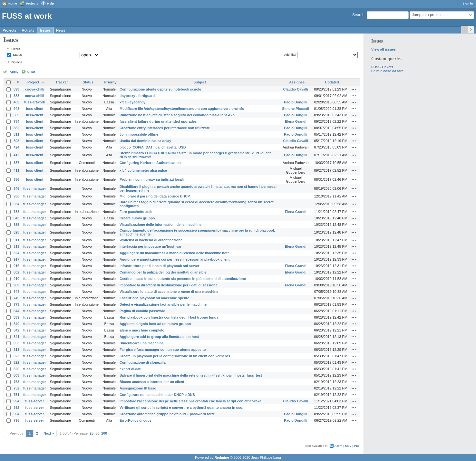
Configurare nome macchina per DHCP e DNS (157, 395)
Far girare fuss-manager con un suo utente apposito (163, 350)
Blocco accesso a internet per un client (152, 382)
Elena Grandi (296, 121)
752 (16, 388)
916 (16, 266)
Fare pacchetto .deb (136, 212)
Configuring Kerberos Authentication (150, 163)
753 (16, 382)
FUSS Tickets (382, 67)
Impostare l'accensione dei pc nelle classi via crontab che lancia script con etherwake (190, 401)
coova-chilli (35, 89)
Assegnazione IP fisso (138, 388)
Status (17, 55)
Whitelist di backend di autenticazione (151, 240)
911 (16, 240)
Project (33, 82)
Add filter (290, 55)
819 (16, 246)
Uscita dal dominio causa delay (145, 141)
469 (16, 102)
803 (16, 375)
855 (16, 225)
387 (16, 163)
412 (16, 155)
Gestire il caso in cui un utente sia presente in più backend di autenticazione (183, 279)
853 (16, 343)
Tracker (62, 82)
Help (51, 3)
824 (16, 253)
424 (16, 147)
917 (16, 259)
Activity (28, 30)
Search (358, 15)
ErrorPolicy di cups (136, 420)
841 (16, 337)
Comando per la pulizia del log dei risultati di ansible (163, 272)
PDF (357, 446)
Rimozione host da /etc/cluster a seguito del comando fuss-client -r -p (177, 115)
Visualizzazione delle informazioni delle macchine (160, 225)
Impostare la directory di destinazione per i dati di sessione (169, 285)
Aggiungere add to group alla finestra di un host (159, 337)
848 (16, 292)
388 (16, 96)
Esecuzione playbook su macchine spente (154, 298)
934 (16, 204)
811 (16, 134)
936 (16, 196)
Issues (45, 30)
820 (16, 369)
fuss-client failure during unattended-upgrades (158, 121)
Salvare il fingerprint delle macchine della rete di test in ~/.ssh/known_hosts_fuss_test (191, 375)
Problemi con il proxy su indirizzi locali (152, 179)
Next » (49, 433)
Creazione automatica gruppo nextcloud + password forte (167, 414)
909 (16, 285)
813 (16, 350)
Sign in (468, 3)
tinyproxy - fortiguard (137, 96)
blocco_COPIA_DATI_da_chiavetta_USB (153, 147)
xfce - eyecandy (132, 102)
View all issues (384, 49)
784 (16, 121)
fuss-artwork (35, 102)
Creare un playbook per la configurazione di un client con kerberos (175, 356)
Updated (332, 82)
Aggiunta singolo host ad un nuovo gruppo (155, 324)
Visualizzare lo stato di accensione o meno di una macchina (169, 292)
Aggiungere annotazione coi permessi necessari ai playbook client (175, 259)
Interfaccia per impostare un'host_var (151, 246)
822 (16, 362)
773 (16, 304)
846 (16, 188)
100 (104, 433)
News (61, 30)
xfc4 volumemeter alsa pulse (143, 170)
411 (16, 170)
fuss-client (34, 109)
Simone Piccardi (296, 109)
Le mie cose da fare (387, 71)
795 (16, 420)
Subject (200, 82)
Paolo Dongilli (296, 102)
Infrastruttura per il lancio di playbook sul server (160, 266)
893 (16, 89)
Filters (15, 49)
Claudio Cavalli (296, 89)
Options (17, 62)
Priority (111, 82)
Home (13, 3)
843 (16, 218)
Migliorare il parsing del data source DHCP (155, 196)
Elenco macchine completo (142, 330)
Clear (31, 72)
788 (16, 212)
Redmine (222, 457)
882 (16, 128)
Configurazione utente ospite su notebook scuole (160, 89)
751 (16, 395)
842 (16, 330)
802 (16, 272)
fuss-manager (35, 188)
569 (16, 115)
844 (16, 311)
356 (16, 179)
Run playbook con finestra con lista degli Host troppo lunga (169, 317)
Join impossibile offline (139, 134)
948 (16, 109)
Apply (14, 72)
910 (16, 279)
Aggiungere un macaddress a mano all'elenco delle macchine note (175, 253)
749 (16, 298)
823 (16, 356)
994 (16, 401)
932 (16, 408)
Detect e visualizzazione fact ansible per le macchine (163, 304)
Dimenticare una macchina (142, 343)
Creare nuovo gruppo (137, 218)
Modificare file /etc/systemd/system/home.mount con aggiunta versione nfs (182, 109)
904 (16, 414)
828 (16, 232)
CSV (348, 446)
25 (92, 433)
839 (16, 317)
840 (16, 324)
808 (16, 141)
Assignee (297, 82)
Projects (32, 3)
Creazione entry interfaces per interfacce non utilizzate (165, 128)
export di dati (131, 369)
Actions (354, 89)
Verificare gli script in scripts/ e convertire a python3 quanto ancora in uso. (181, 408)
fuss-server (34, 401)
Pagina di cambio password (142, 311)
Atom (339, 446)
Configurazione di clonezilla (143, 362)
